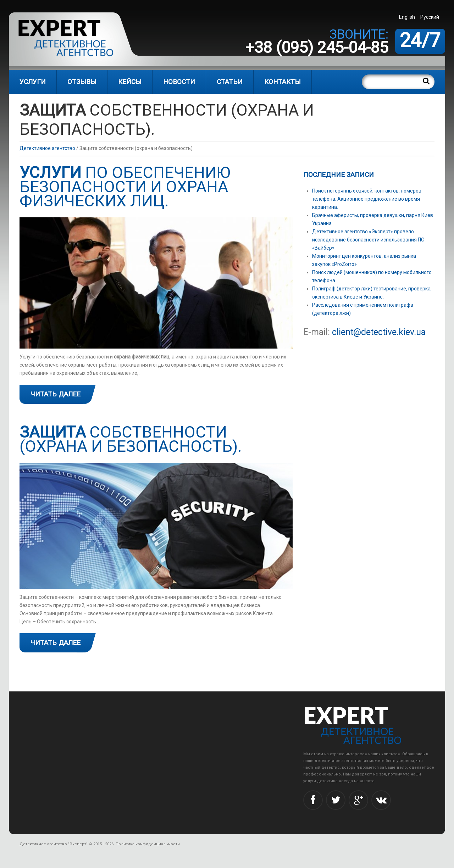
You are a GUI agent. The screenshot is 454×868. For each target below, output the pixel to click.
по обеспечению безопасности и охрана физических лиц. (125, 187)
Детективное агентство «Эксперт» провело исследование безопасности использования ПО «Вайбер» (368, 240)
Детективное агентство (47, 148)
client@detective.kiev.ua (379, 332)
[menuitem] (408, 17)
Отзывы (82, 82)
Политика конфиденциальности (148, 844)
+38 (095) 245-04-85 (317, 47)
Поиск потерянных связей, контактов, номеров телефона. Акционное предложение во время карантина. (367, 199)
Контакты (283, 82)
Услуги (33, 82)
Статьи (230, 82)
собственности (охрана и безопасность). (131, 439)
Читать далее (56, 394)
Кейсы (130, 82)
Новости (179, 82)
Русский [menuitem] (430, 17)
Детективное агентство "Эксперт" (54, 844)
